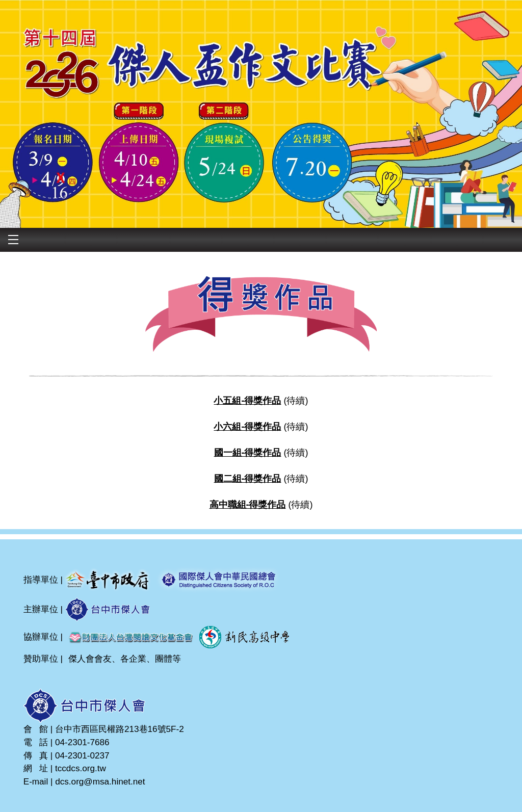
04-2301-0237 (82, 755)
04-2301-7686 (82, 742)
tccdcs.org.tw (81, 768)
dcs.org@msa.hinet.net (100, 781)
